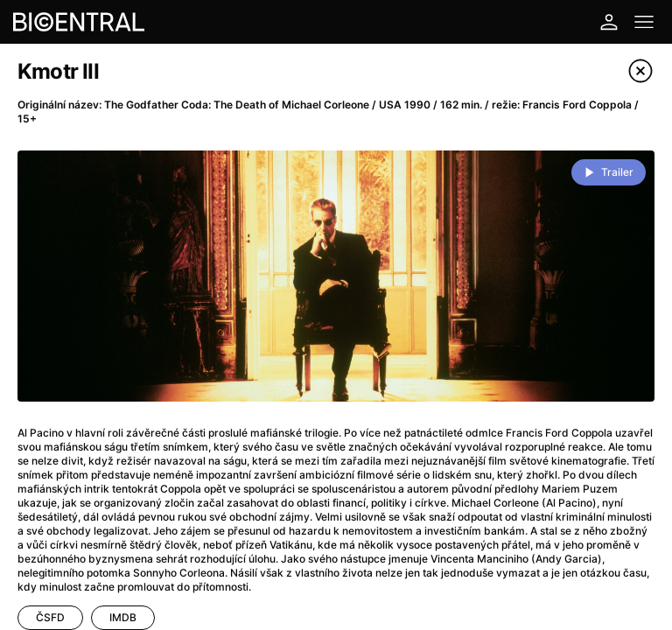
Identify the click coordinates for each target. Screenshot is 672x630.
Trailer (617, 172)
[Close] (640, 71)
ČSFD (50, 617)
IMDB (123, 617)
